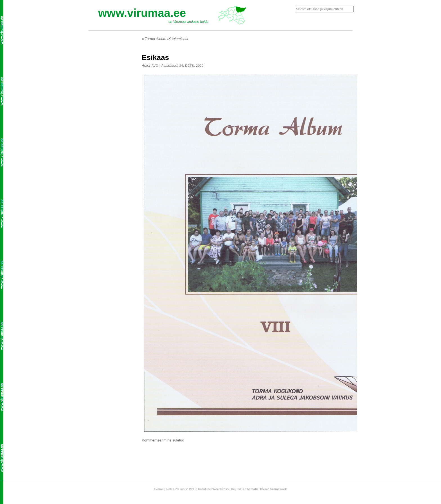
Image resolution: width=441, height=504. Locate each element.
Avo (155, 66)
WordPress (220, 489)
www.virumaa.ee (142, 13)
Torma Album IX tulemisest (165, 39)
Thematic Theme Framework (266, 489)
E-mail (159, 489)
